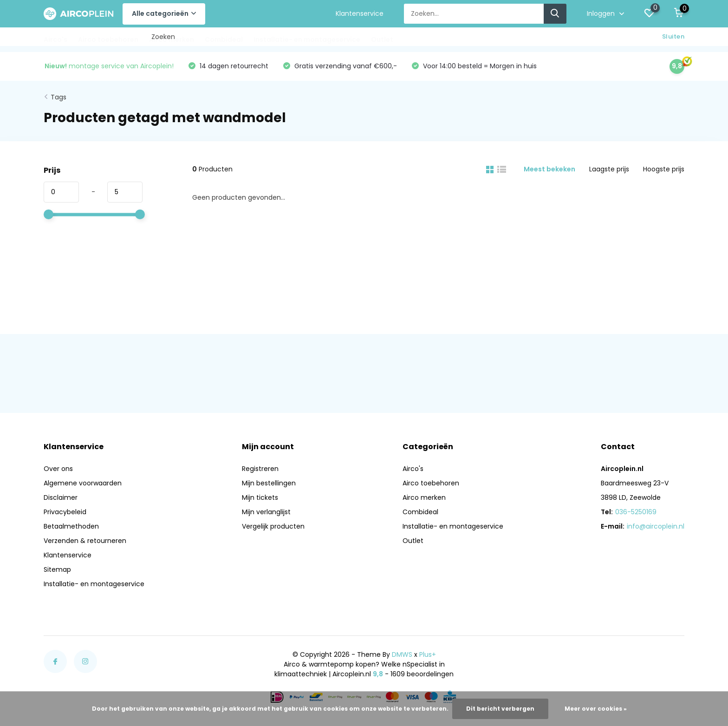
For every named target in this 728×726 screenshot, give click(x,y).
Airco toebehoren (108, 39)
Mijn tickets (260, 497)
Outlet (382, 39)
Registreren (260, 469)
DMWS (402, 654)
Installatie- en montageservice (307, 39)
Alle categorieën (164, 13)
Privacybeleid (65, 512)
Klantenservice (360, 13)
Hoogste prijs (664, 169)
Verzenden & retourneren (85, 541)
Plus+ (428, 654)
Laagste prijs (609, 169)
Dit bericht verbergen (500, 709)
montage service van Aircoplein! (109, 66)
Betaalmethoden (71, 526)
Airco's (55, 39)
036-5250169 (636, 512)
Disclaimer (61, 497)
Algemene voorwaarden (83, 483)
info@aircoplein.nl (656, 526)
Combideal (224, 39)
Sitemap (57, 569)
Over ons (58, 469)
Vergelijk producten (273, 526)
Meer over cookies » (596, 709)
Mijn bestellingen (269, 483)
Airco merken (172, 39)
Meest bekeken (549, 169)
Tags (58, 97)
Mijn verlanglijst (266, 512)
